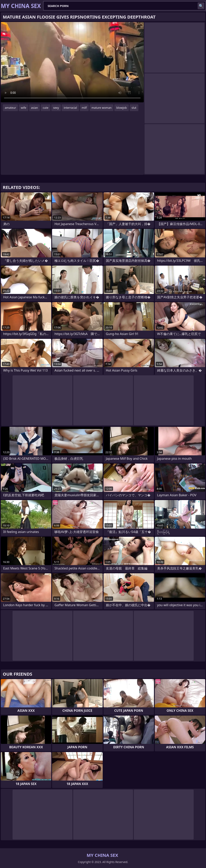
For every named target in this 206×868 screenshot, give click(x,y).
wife (23, 108)
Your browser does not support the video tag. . (72, 62)
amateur (10, 108)
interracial (70, 108)
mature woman (102, 108)
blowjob (121, 108)
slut (134, 108)
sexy (56, 108)
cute (45, 108)
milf (84, 108)
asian (35, 108)
